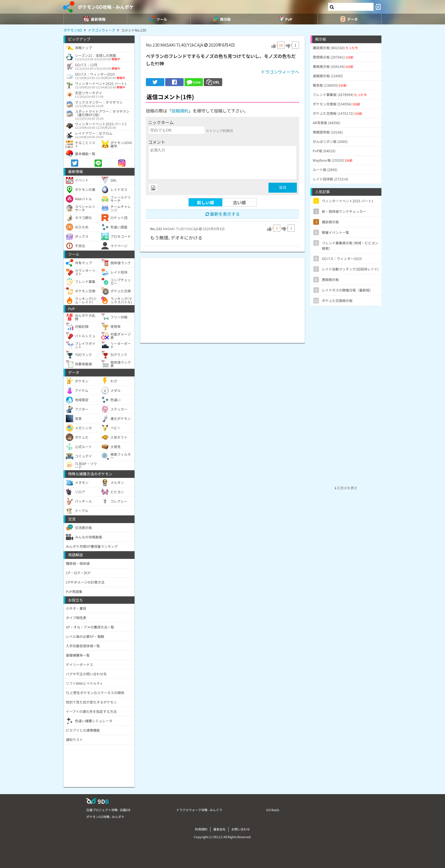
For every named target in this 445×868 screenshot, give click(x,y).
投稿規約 (180, 111)
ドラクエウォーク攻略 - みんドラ (199, 810)
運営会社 (219, 829)
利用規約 (201, 829)
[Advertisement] (222, 297)
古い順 (239, 202)
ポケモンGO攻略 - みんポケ (106, 7)
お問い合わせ (241, 829)
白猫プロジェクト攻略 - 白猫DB (108, 810)
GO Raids (273, 810)
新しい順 (205, 202)
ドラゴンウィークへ (280, 72)
